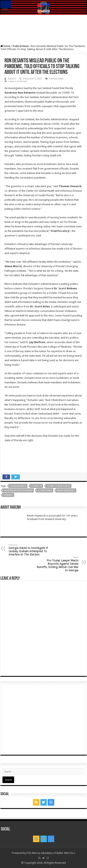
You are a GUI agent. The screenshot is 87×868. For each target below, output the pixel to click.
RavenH (12, 79)
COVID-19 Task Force (59, 486)
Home (5, 46)
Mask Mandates (66, 491)
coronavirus (18, 486)
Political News (21, 46)
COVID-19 (37, 486)
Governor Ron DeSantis (18, 491)
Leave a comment (18, 81)
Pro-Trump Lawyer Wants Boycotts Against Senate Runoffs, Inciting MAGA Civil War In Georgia (57, 564)
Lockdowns (45, 491)
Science (8, 495)
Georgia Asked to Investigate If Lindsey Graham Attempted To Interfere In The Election (30, 550)
